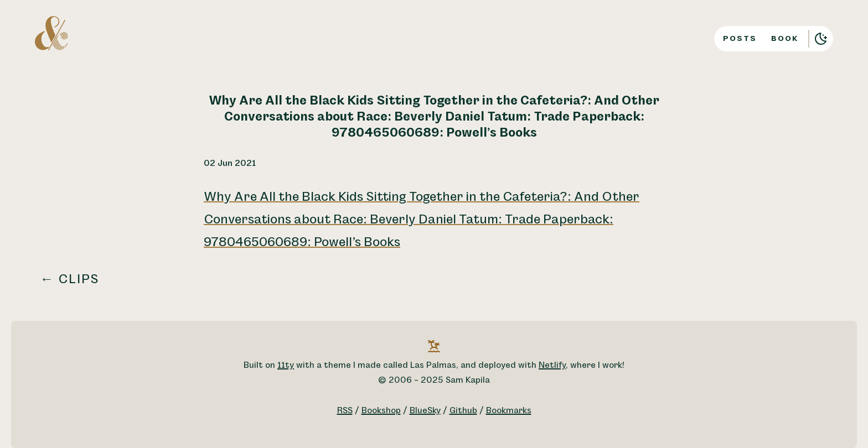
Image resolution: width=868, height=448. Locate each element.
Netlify (552, 365)
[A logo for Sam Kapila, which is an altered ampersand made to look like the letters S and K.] (51, 33)
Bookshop (381, 411)
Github (463, 411)
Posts (740, 38)
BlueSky (425, 411)
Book (785, 38)
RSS (345, 411)
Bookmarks (509, 411)
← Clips (70, 279)
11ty (286, 365)
